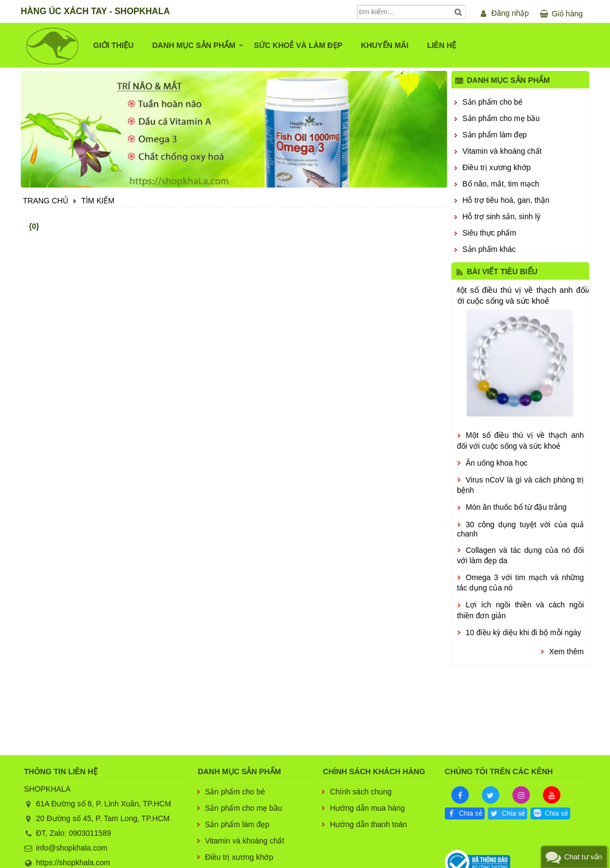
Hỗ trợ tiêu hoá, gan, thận (506, 200)
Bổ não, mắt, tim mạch (501, 184)
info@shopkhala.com (72, 848)
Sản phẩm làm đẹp (494, 135)
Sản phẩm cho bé (492, 102)
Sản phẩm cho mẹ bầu (501, 118)
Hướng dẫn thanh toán (368, 824)
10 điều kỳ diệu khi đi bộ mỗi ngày (523, 632)
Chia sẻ (471, 813)
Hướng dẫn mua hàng (367, 808)
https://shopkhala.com (73, 863)
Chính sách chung (361, 792)
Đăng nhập (510, 13)
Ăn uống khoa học (496, 463)
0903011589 (90, 833)
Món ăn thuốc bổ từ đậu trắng (516, 507)
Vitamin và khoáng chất (502, 151)
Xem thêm (566, 652)
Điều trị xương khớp (496, 167)
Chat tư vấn (583, 857)
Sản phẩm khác (489, 249)
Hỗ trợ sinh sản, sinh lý (501, 216)
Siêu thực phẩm (489, 233)
